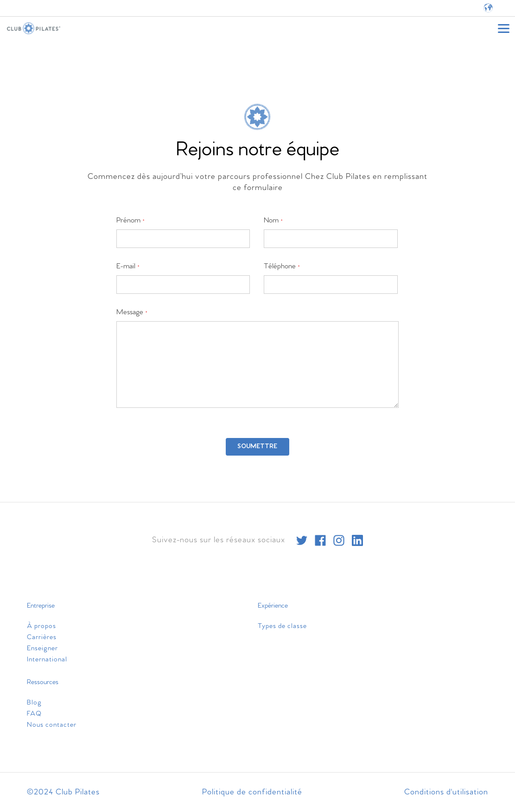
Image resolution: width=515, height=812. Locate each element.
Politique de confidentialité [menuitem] (252, 792)
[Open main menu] (503, 28)
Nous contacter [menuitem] (52, 725)
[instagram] (339, 540)
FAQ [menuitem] (34, 714)
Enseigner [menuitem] (42, 648)
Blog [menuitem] (34, 703)
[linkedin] (357, 540)
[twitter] (302, 540)
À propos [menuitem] (41, 626)
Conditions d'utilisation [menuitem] (446, 792)
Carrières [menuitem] (42, 637)
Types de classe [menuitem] (282, 626)
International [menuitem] (47, 660)
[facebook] (320, 540)
